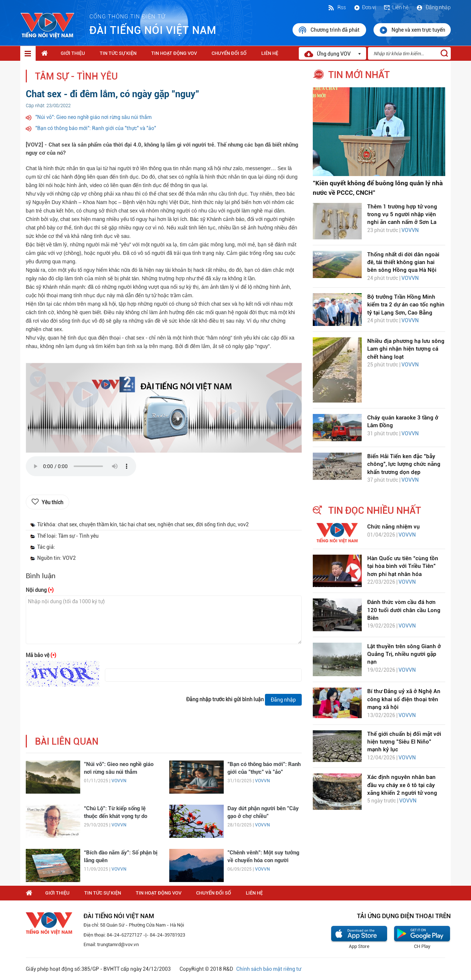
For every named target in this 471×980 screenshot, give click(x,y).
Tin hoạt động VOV (174, 53)
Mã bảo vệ (41, 655)
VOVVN (119, 781)
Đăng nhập (433, 7)
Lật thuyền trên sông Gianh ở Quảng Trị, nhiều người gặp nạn (404, 654)
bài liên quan (67, 742)
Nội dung (40, 590)
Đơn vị (365, 7)
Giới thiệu (73, 53)
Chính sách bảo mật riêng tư (269, 969)
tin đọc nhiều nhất (375, 510)
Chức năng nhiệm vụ (394, 527)
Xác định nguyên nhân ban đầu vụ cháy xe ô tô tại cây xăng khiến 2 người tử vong (402, 785)
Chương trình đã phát (329, 30)
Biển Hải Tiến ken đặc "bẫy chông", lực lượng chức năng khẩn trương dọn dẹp (404, 464)
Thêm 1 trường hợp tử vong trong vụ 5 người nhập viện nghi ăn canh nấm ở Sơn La (402, 215)
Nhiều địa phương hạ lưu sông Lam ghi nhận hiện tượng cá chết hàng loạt (406, 349)
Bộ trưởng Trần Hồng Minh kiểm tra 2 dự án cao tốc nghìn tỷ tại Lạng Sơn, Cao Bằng (406, 305)
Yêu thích (52, 502)
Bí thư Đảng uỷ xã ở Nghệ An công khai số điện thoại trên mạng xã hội (404, 699)
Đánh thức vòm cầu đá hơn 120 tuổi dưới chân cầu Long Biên (404, 610)
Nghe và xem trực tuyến (412, 30)
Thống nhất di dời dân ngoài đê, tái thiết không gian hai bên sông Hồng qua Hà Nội (403, 262)
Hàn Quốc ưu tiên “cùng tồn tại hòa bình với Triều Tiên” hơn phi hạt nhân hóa (403, 566)
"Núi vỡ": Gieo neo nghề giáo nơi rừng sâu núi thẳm (93, 117)
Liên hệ (396, 7)
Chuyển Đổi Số (229, 53)
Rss (337, 7)
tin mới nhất (359, 75)
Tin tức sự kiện (118, 53)
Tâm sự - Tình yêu (76, 76)
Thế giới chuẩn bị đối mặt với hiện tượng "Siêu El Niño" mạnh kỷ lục (404, 742)
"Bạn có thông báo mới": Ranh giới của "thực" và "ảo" (96, 128)
